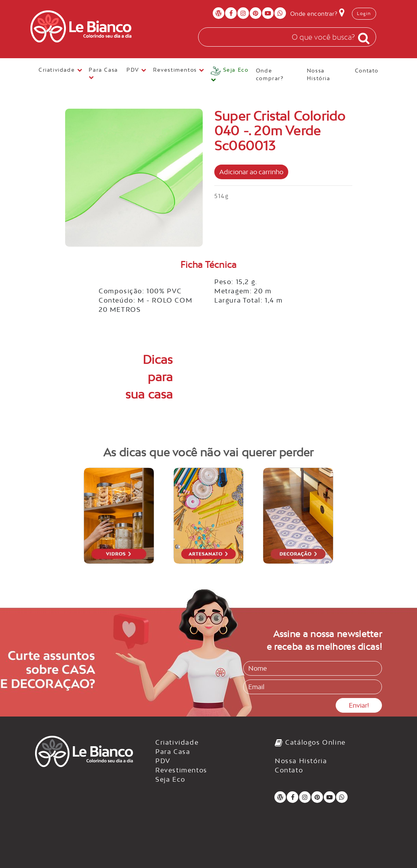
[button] (230, 75)
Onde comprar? (271, 74)
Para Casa (173, 752)
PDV (163, 761)
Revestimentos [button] (179, 70)
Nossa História (319, 74)
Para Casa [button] (104, 73)
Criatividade (177, 742)
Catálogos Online (310, 742)
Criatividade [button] (61, 70)
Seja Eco (170, 779)
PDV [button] (137, 70)
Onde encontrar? (318, 12)
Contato (367, 71)
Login (364, 13)
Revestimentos (181, 770)
